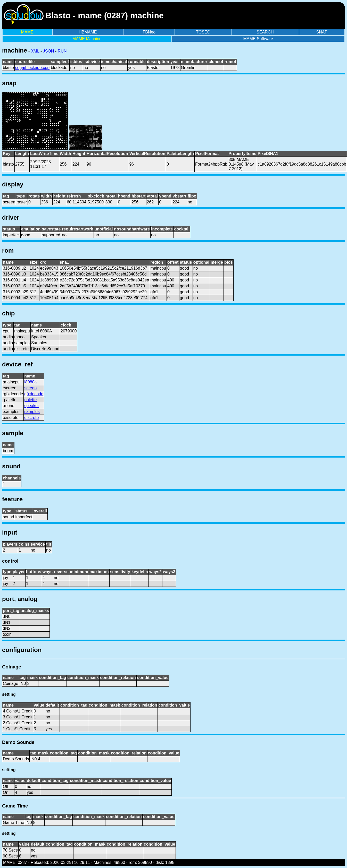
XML (35, 51)
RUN (62, 51)
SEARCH (265, 32)
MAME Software (258, 39)
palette (30, 400)
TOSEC (203, 32)
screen (30, 388)
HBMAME (88, 32)
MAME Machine (87, 39)
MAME (27, 32)
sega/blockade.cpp (32, 68)
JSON (49, 51)
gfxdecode (34, 394)
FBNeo (149, 32)
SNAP (322, 32)
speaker (32, 406)
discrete (31, 418)
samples (32, 412)
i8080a (30, 382)
